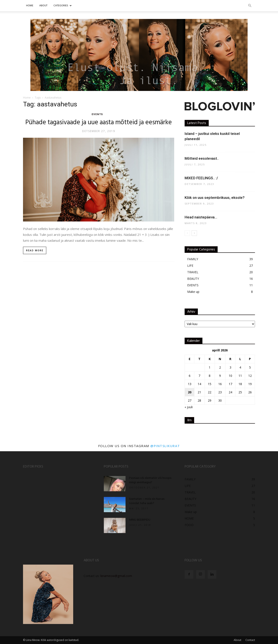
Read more (35, 251)
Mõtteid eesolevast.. (202, 158)
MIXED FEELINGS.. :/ (201, 178)
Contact (250, 640)
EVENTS (98, 114)
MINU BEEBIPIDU (140, 520)
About (237, 640)
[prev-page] (187, 233)
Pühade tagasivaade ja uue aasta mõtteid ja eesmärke (99, 122)
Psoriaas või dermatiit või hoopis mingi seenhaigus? (150, 480)
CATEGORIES (63, 6)
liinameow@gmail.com (116, 576)
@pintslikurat (165, 446)
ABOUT (43, 6)
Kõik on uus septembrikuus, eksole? (215, 198)
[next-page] (194, 233)
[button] (250, 6)
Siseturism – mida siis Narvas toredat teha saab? (147, 501)
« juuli (189, 407)
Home (30, 6)
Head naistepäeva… (201, 217)
